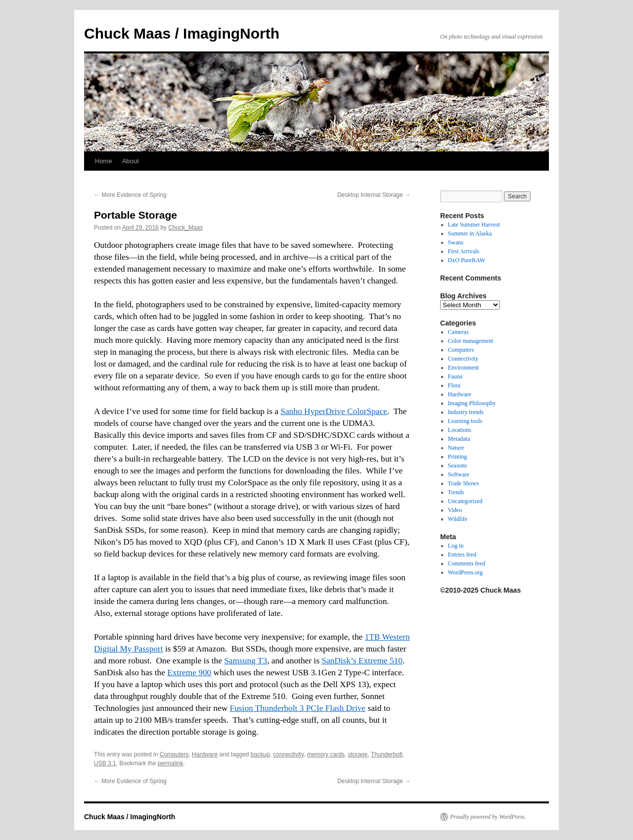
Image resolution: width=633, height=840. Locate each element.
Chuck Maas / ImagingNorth (182, 33)
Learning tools (465, 421)
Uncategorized (465, 501)
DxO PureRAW (467, 260)
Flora (454, 385)
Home (104, 161)
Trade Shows (464, 483)
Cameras (458, 332)
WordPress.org (465, 572)
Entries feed (462, 555)
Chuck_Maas (185, 228)
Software (459, 474)
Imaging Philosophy (472, 403)
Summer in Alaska (470, 233)
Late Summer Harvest (474, 225)
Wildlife (458, 519)
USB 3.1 (105, 763)
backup (260, 754)
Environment (464, 368)
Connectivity (463, 359)
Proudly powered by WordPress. (488, 817)
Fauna (455, 376)
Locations (460, 430)
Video (455, 510)
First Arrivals (464, 251)
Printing (458, 457)
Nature (456, 448)
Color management (471, 341)
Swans (456, 242)
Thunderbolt (387, 754)
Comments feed (467, 563)
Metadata (459, 439)
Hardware (205, 754)
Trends (456, 492)
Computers (174, 754)
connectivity (288, 754)
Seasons (458, 466)
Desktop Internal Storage (374, 195)
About (131, 161)
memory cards (326, 754)
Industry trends (466, 412)
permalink (171, 763)
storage (358, 754)
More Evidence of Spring (130, 195)
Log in (456, 546)
